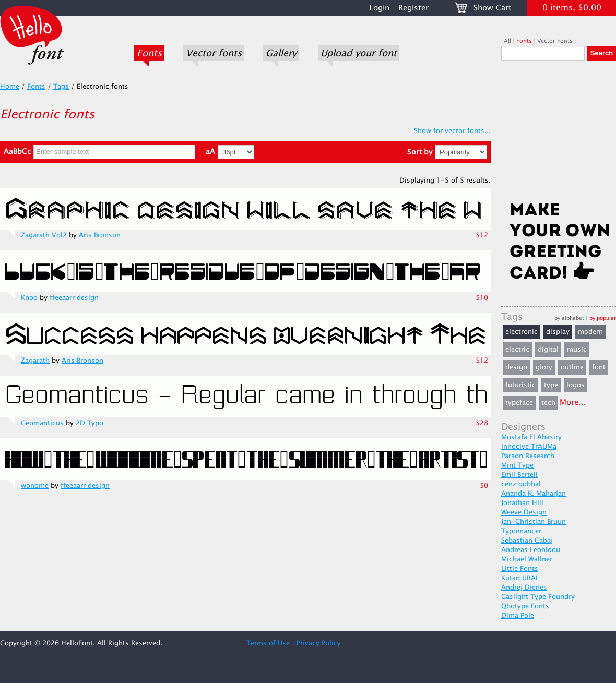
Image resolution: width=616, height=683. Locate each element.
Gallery (281, 53)
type (551, 385)
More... (573, 403)
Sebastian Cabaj (527, 541)
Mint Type (517, 465)
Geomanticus (42, 423)
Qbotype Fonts (525, 606)
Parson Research (528, 456)
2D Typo (90, 423)
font (599, 367)
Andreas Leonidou (531, 550)
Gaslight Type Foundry (538, 597)
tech (548, 403)
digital (548, 350)
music (577, 350)
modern (590, 332)
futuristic (520, 385)
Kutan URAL (520, 578)
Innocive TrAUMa (529, 447)
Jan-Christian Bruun (534, 522)
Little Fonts (520, 569)
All (507, 41)
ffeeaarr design (74, 298)
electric (517, 350)
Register (413, 8)
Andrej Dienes (524, 588)
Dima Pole (518, 616)
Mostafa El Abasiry (531, 437)
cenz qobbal (521, 484)
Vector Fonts (555, 41)
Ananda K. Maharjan (534, 494)
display (558, 332)
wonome (35, 486)
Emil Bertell (519, 475)
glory (544, 367)
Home (10, 87)
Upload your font (359, 53)
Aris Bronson (100, 235)
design (516, 367)
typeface (519, 403)
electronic (522, 332)
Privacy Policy (319, 643)
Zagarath (35, 361)
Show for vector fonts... (452, 131)
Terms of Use (268, 643)
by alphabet (569, 318)
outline (572, 367)
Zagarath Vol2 (44, 235)
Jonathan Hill (522, 503)
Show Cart (493, 8)
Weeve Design (524, 512)
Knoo (29, 298)
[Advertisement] (559, 134)
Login (379, 8)
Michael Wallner (527, 559)
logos (576, 385)
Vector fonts (214, 53)
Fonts (149, 53)
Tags (61, 87)
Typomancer (521, 531)
